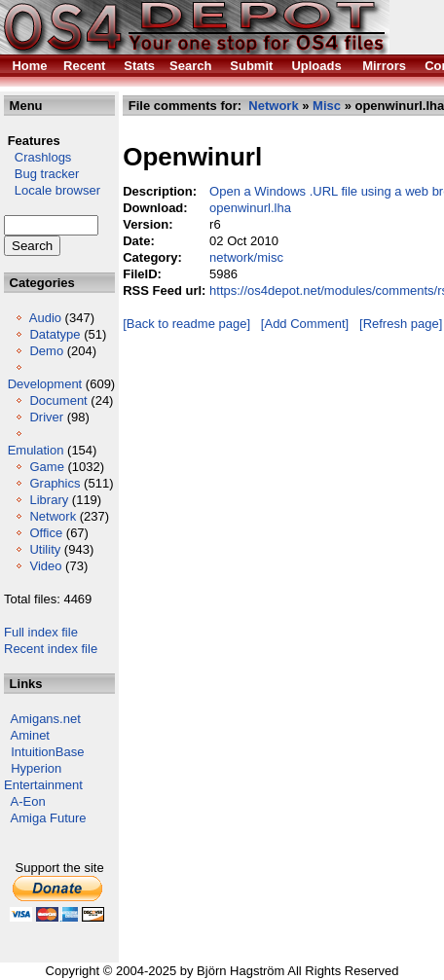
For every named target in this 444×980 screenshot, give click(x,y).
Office (46, 533)
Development (45, 384)
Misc (327, 106)
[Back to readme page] (186, 324)
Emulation (36, 450)
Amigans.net (46, 719)
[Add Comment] (305, 324)
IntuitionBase (47, 752)
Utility (45, 549)
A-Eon (28, 801)
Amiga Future (49, 818)
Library (49, 500)
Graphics (55, 483)
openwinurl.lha (250, 208)
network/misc (246, 257)
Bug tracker (41, 174)
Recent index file (51, 649)
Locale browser (52, 190)
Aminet (30, 735)
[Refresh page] (401, 324)
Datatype (55, 334)
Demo (46, 351)
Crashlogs (37, 157)
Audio (45, 318)
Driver (46, 417)
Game (46, 467)
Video (45, 566)
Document (58, 400)
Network (53, 516)
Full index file (41, 632)
